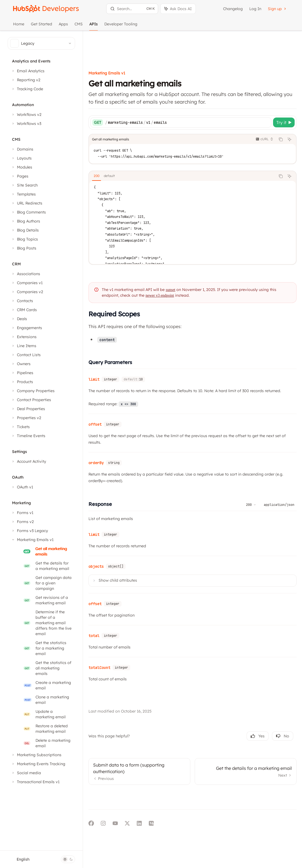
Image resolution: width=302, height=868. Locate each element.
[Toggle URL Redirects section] (27, 203)
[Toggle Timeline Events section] (28, 436)
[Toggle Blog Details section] (25, 230)
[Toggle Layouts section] (21, 158)
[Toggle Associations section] (26, 274)
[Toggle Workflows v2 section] (26, 115)
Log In (255, 9)
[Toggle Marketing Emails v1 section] (32, 540)
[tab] (117, 148)
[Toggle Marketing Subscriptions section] (36, 755)
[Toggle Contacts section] (22, 301)
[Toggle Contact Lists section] (26, 355)
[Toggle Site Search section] (24, 185)
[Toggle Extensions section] (24, 337)
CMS (79, 26)
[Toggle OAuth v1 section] (22, 487)
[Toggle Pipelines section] (22, 373)
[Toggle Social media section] (26, 773)
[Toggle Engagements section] (26, 328)
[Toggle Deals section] (19, 319)
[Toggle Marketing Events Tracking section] (38, 764)
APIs (94, 26)
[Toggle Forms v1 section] (22, 513)
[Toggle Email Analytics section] (28, 71)
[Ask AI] (289, 111)
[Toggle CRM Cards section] (24, 310)
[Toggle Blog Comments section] (28, 212)
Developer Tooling (121, 26)
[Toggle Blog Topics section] (24, 239)
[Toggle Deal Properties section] (28, 409)
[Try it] (284, 94)
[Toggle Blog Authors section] (26, 221)
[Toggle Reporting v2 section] (26, 80)
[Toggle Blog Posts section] (24, 248)
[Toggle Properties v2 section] (26, 418)
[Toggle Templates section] (23, 194)
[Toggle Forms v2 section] (22, 522)
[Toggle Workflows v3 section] (26, 124)
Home (19, 26)
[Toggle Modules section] (22, 167)
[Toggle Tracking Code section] (27, 89)
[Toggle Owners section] (21, 364)
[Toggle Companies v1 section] (27, 283)
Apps (63, 26)
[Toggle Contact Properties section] (31, 400)
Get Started (42, 26)
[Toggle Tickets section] (20, 427)
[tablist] (193, 148)
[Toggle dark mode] (68, 859)
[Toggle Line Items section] (24, 346)
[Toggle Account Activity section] (29, 461)
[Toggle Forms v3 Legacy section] (29, 531)
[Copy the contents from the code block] (281, 111)
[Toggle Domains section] (22, 149)
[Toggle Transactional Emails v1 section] (35, 782)
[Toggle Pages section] (20, 176)
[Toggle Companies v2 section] (27, 292)
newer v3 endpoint (188, 267)
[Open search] (132, 9)
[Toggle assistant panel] (178, 9)
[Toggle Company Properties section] (33, 391)
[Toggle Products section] (22, 382)
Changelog (233, 9)
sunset (191, 261)
